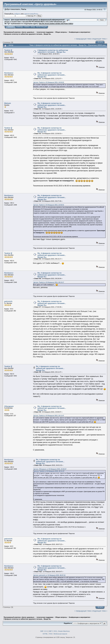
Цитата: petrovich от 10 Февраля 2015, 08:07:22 (49, 575)
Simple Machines (64, 631)
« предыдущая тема (83, 39)
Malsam (8, 103)
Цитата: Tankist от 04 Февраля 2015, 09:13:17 (49, 282)
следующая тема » (100, 39)
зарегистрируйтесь (31, 14)
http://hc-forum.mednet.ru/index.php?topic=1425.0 (56, 24)
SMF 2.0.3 (44, 631)
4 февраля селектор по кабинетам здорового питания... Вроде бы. (53, 51)
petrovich (8, 301)
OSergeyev (9, 406)
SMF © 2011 (53, 631)
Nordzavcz (9, 73)
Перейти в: (68, 623)
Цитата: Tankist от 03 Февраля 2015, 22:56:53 (49, 205)
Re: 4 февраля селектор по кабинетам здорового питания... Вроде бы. (52, 75)
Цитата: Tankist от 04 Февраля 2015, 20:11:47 (49, 416)
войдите (17, 14)
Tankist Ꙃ (8, 50)
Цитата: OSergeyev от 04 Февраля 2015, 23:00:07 (50, 469)
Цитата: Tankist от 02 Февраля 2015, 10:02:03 (49, 82)
